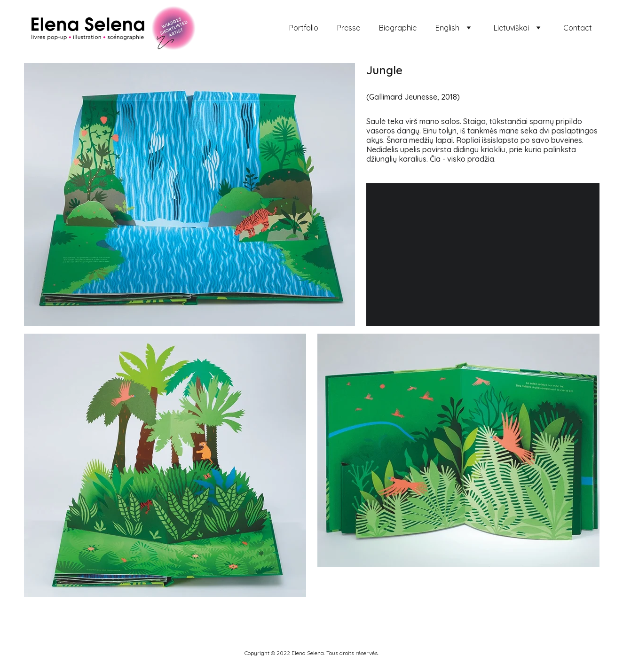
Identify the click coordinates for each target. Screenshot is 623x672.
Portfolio (304, 28)
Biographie (398, 28)
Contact (578, 28)
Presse (349, 28)
